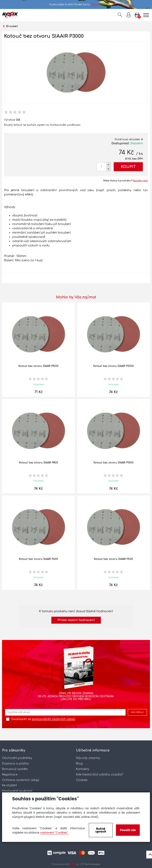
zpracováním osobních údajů (53, 719)
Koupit (128, 167)
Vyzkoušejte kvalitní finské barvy (76, 4)
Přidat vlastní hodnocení (76, 620)
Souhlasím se (43, 719)
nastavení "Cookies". (54, 833)
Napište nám (140, 181)
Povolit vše (128, 830)
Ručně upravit (101, 830)
